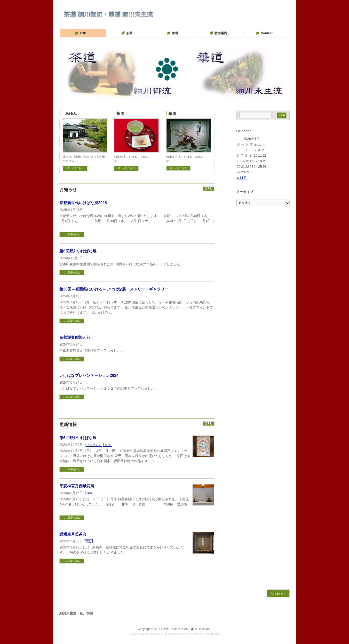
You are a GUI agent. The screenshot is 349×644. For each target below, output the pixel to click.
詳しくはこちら (75, 168)
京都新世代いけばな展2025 (83, 203)
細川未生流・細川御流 (169, 629)
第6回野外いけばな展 (78, 251)
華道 (172, 114)
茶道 (120, 114)
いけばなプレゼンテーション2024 (89, 375)
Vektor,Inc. (198, 634)
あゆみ (71, 114)
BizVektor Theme (175, 634)
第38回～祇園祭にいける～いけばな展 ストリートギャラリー (114, 289)
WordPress (152, 634)
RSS (209, 189)
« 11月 (242, 178)
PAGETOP (278, 593)
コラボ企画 (94, 445)
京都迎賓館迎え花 (75, 337)
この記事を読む (72, 234)
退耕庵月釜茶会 (73, 534)
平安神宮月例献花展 (77, 486)
